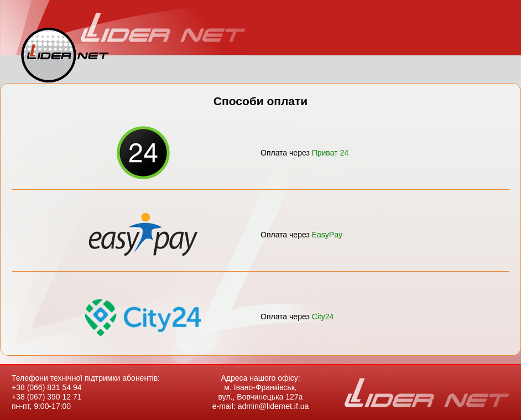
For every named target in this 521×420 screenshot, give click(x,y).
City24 (323, 317)
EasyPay (327, 235)
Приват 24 (330, 153)
